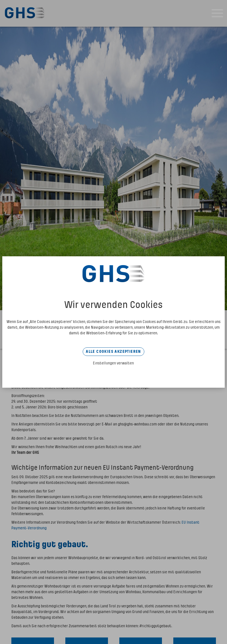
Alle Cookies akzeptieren (114, 352)
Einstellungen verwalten (113, 363)
